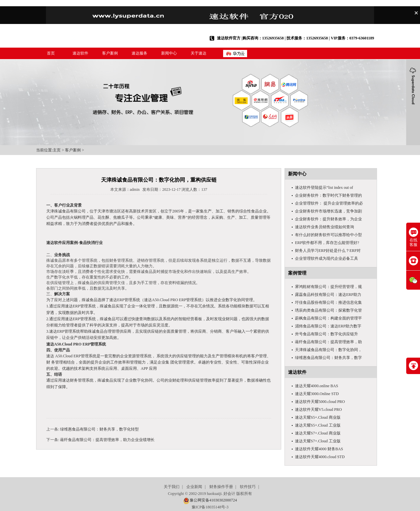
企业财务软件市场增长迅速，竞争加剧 (328, 211)
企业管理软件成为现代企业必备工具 (326, 258)
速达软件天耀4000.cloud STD (320, 457)
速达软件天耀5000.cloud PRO (320, 402)
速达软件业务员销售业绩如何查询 (325, 227)
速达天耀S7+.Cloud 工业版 (318, 441)
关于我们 (172, 487)
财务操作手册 (221, 487)
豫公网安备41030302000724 (213, 500)
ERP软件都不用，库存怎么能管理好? (327, 243)
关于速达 (199, 53)
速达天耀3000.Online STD (317, 394)
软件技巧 (248, 487)
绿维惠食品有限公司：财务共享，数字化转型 (99, 429)
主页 (57, 150)
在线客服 (413, 237)
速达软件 (80, 53)
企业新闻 (194, 487)
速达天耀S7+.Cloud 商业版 (318, 433)
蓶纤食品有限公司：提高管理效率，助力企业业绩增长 (107, 440)
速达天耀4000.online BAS (316, 386)
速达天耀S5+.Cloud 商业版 (318, 417)
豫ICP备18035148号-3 (210, 507)
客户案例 (110, 53)
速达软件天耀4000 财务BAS (319, 449)
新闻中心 (169, 53)
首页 (51, 53)
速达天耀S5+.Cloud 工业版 (318, 425)
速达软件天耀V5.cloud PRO (318, 410)
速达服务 (139, 53)
